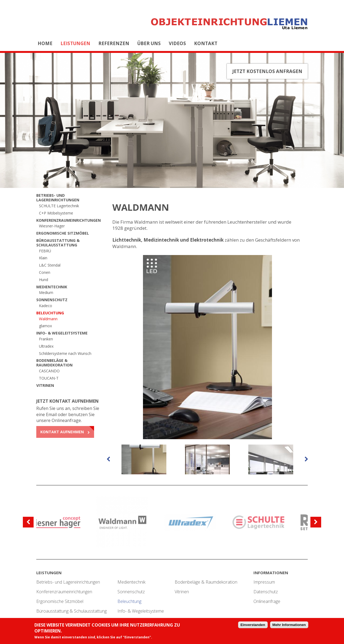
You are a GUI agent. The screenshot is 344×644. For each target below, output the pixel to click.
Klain (43, 258)
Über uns (149, 43)
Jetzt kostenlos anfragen (267, 71)
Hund (44, 280)
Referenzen (114, 43)
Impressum (264, 582)
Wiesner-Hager (52, 226)
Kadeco (46, 306)
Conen (45, 272)
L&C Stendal (50, 265)
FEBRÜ (45, 251)
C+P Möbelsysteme (56, 213)
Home (45, 43)
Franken (46, 339)
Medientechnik (52, 287)
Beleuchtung (50, 313)
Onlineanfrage (267, 601)
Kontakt (206, 43)
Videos (177, 43)
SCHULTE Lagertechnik (59, 206)
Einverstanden (253, 625)
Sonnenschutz (52, 300)
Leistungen (75, 43)
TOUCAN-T (49, 378)
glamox (45, 326)
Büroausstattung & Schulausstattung (58, 243)
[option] (207, 347)
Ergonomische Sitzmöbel (63, 233)
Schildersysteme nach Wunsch (65, 353)
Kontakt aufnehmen (62, 432)
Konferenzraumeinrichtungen (69, 220)
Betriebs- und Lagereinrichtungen (58, 198)
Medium (46, 292)
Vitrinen (45, 385)
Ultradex (46, 346)
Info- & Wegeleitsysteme (62, 333)
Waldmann (48, 319)
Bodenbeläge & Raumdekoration (54, 363)
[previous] (108, 459)
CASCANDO (49, 371)
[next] (306, 459)
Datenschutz (266, 592)
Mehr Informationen (289, 625)
